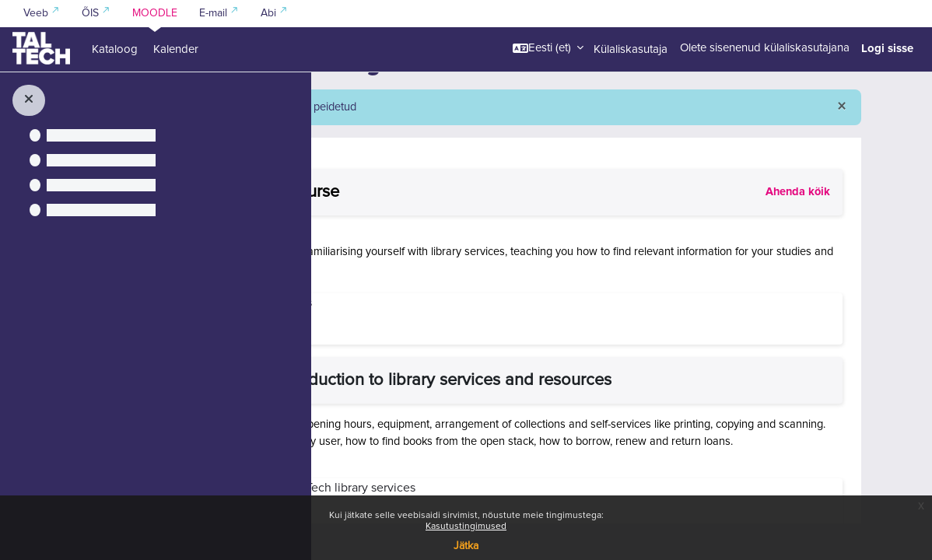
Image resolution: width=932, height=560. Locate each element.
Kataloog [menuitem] (115, 49)
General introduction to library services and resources (620, 418)
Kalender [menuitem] (176, 49)
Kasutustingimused (466, 527)
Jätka (466, 546)
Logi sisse (887, 48)
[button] (548, 48)
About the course (484, 229)
